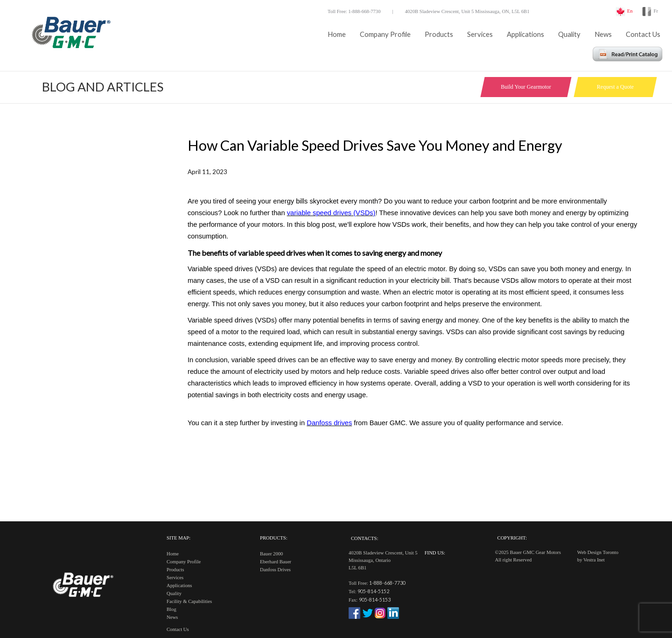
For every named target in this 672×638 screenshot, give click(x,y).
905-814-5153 (375, 599)
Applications (525, 34)
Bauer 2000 (271, 554)
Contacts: (364, 538)
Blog (171, 609)
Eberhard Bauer (276, 562)
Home (337, 34)
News (603, 34)
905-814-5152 (373, 591)
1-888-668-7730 (387, 583)
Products (439, 34)
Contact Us (643, 34)
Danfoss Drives (275, 570)
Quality (569, 34)
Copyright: (512, 538)
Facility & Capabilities (189, 601)
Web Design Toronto (598, 552)
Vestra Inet (594, 560)
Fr (656, 11)
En (630, 11)
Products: (274, 538)
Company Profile (385, 34)
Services (480, 34)
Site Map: (178, 538)
